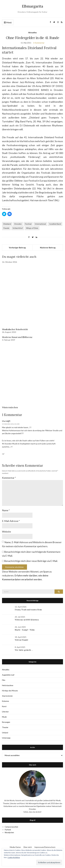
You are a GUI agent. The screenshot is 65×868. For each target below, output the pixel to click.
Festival (28, 224)
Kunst (4, 706)
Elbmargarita (32, 6)
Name (6, 510)
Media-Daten (15, 847)
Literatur (5, 712)
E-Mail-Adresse (11, 521)
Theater (5, 727)
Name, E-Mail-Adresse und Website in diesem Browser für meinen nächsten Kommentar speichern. (32, 544)
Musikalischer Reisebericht (15, 329)
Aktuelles (32, 32)
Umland (5, 733)
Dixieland (7, 224)
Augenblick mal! (8, 675)
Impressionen (7, 696)
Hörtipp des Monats (10, 691)
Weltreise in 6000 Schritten (27, 620)
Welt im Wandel (22, 640)
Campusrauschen (11, 827)
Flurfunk (8, 830)
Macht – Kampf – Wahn (25, 630)
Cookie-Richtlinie (14, 857)
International (40, 224)
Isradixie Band (55, 224)
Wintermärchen (10, 407)
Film (4, 680)
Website (7, 532)
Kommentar (9, 478)
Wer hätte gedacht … (24, 650)
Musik (4, 717)
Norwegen (6, 722)
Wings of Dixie (32, 228)
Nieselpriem (9, 832)
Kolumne (5, 701)
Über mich (28, 847)
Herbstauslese (8, 685)
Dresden (18, 224)
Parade (6, 228)
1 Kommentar (39, 43)
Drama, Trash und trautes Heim (28, 610)
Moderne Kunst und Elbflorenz (17, 337)
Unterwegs (6, 738)
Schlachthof (18, 228)
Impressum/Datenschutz (45, 847)
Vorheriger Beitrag (17, 248)
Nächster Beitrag (48, 248)
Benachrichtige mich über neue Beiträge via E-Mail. (31, 561)
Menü (8, 23)
